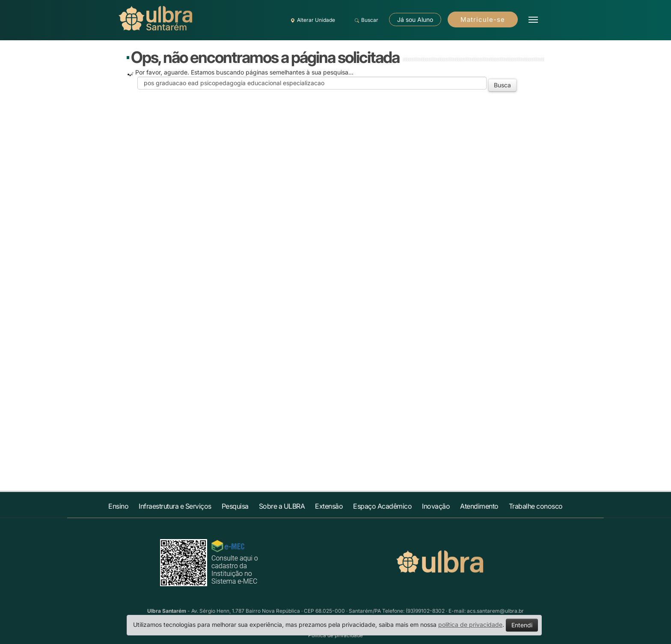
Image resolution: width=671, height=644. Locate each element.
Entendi (522, 625)
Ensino (118, 506)
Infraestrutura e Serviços (175, 506)
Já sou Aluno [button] (415, 19)
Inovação (436, 506)
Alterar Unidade (312, 20)
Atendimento (479, 506)
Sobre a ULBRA (282, 506)
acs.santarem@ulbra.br (495, 611)
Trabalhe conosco (536, 506)
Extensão (329, 506)
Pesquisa (235, 506)
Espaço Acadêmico (382, 506)
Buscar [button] (365, 20)
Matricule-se (483, 19)
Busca (502, 85)
